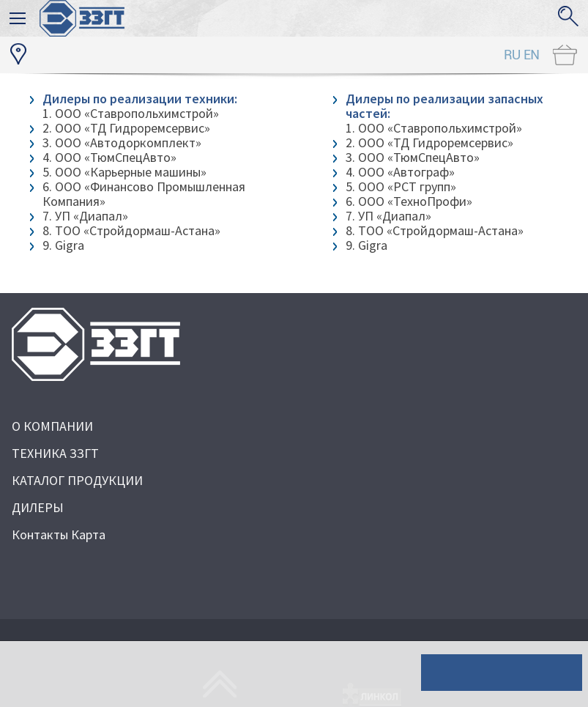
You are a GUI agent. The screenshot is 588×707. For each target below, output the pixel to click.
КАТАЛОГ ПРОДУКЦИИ (77, 480)
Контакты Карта (59, 534)
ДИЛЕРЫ (38, 507)
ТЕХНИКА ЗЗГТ (55, 453)
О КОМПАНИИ (52, 426)
